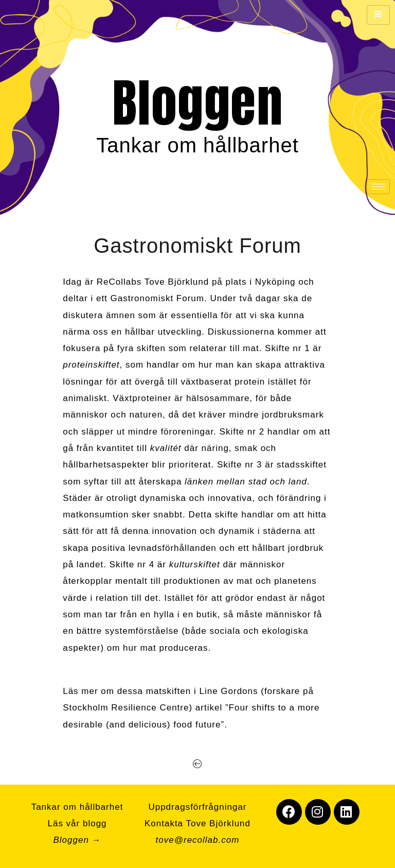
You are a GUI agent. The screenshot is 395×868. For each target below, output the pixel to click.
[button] (198, 764)
